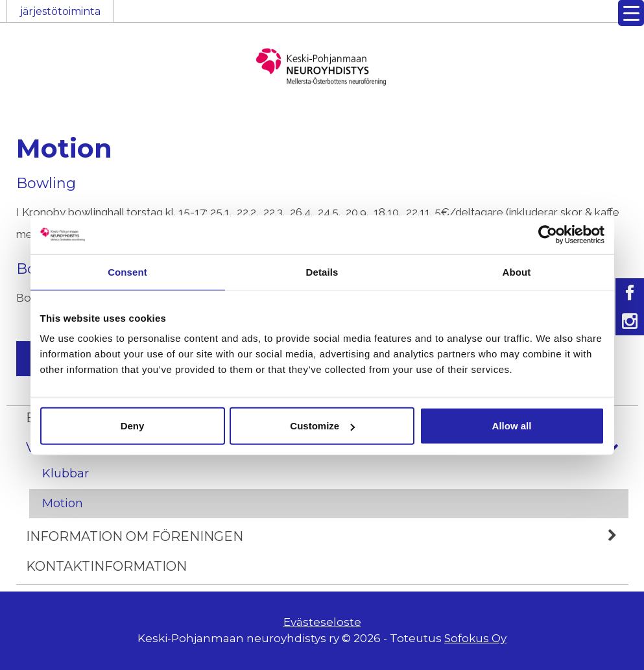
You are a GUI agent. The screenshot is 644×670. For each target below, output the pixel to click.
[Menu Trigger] (631, 13)
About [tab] (517, 271)
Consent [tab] (127, 271)
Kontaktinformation (106, 566)
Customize (322, 426)
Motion (63, 503)
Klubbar (66, 473)
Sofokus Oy (475, 638)
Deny (133, 426)
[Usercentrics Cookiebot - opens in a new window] (548, 234)
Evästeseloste (322, 622)
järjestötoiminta (60, 11)
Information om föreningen (327, 536)
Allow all (512, 426)
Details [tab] (322, 271)
